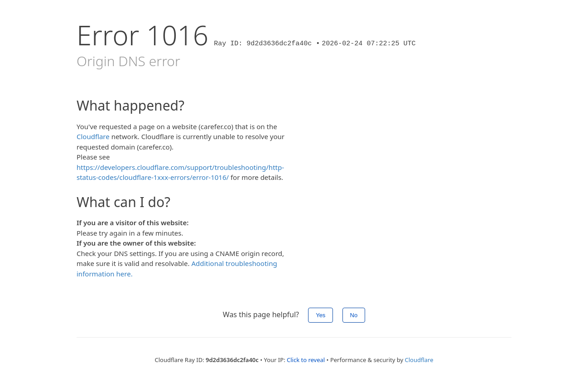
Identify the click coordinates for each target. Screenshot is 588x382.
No (354, 315)
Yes (321, 315)
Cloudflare (93, 136)
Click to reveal (306, 360)
